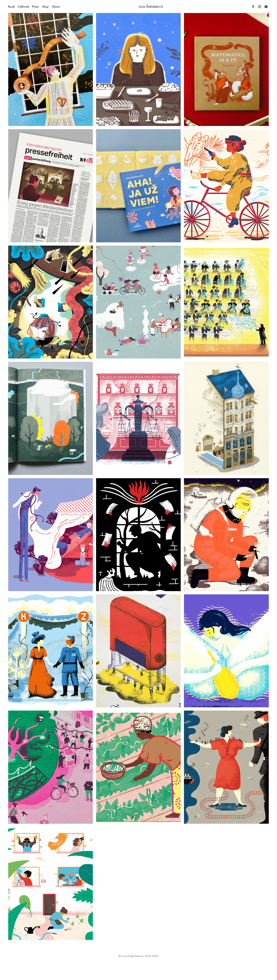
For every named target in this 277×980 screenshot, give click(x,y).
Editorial (24, 7)
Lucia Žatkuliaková (151, 7)
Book (12, 7)
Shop (45, 7)
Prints (35, 7)
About (56, 7)
